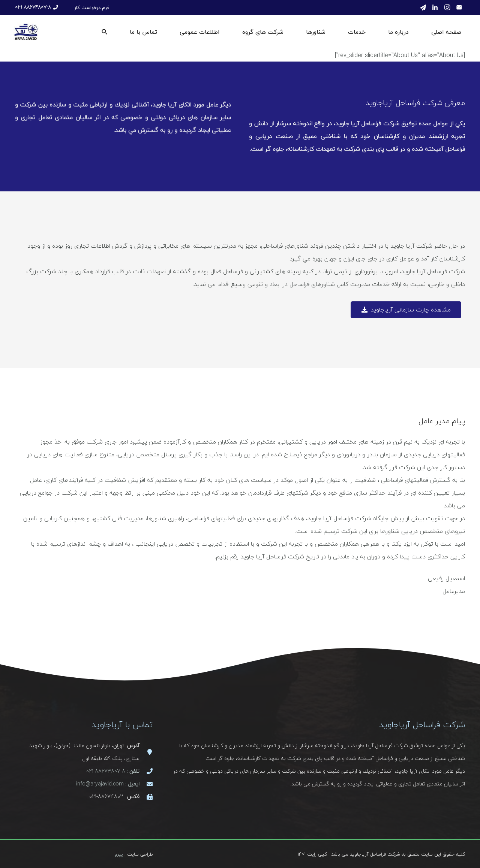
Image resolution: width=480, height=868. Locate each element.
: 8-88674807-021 (113, 771)
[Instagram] (447, 8)
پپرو (119, 854)
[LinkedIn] (435, 8)
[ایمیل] (459, 8)
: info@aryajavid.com (108, 784)
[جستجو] (105, 32)
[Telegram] (423, 8)
